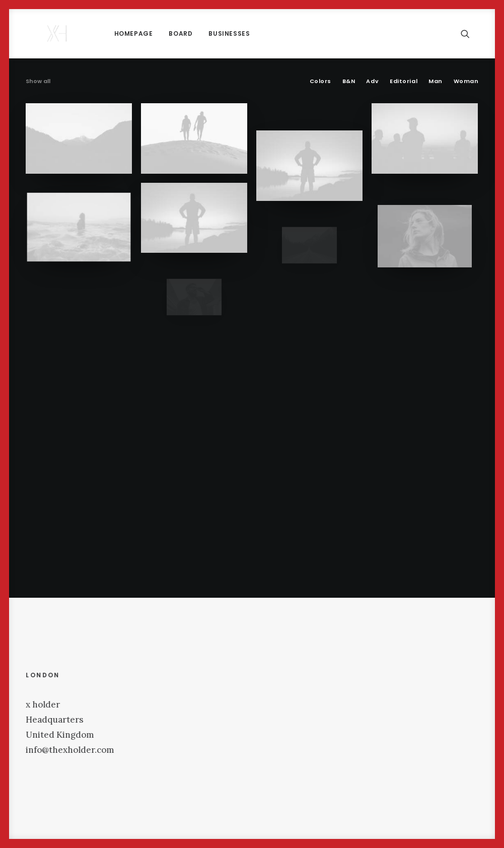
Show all (38, 81)
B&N (349, 81)
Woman (466, 81)
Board (146, 33)
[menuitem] (99, 33)
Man (436, 81)
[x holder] (40, 33)
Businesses (195, 33)
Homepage (99, 33)
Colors (320, 81)
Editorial (404, 81)
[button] (470, 33)
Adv (372, 81)
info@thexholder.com (96, 750)
